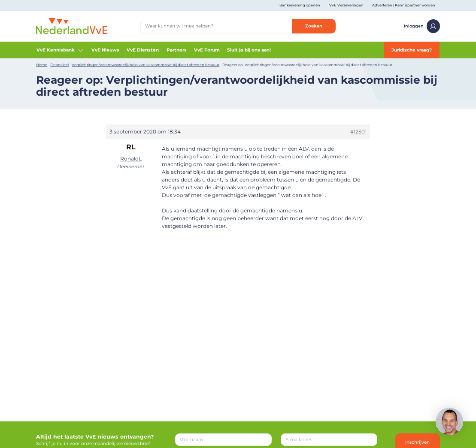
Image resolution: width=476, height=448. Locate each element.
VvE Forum (207, 50)
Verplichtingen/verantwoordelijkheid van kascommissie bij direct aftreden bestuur (146, 65)
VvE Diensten (143, 50)
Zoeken (314, 26)
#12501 (358, 132)
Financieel (59, 65)
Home (42, 65)
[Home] (72, 26)
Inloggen (422, 26)
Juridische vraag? (412, 50)
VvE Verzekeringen (346, 5)
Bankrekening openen (300, 5)
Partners (177, 50)
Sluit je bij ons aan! (249, 50)
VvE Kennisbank (60, 50)
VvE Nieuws (105, 50)
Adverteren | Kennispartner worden (404, 5)
